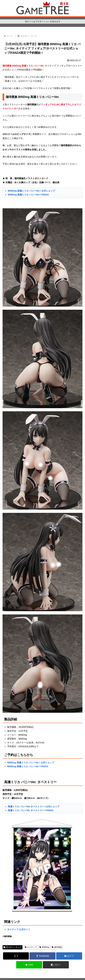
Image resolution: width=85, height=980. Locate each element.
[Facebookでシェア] (42, 956)
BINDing (44, 947)
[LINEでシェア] (29, 965)
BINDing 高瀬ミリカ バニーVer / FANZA (28, 195)
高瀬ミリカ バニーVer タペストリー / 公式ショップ (34, 806)
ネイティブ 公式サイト (19, 929)
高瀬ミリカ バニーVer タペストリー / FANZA (31, 810)
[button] (56, 965)
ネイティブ (31, 947)
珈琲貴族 (57, 947)
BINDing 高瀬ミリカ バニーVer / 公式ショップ (31, 191)
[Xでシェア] (16, 956)
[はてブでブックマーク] (69, 956)
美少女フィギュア (13, 947)
